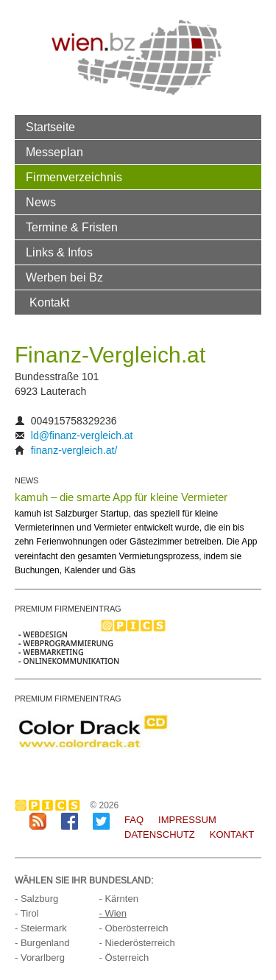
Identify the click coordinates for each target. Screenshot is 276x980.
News (41, 202)
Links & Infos (59, 252)
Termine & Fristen (72, 227)
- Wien (113, 913)
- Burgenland (42, 943)
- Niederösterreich (137, 943)
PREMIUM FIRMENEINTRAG (68, 609)
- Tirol (27, 913)
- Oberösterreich (133, 928)
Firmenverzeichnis (74, 177)
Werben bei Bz (64, 277)
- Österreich (124, 958)
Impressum (187, 820)
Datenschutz (160, 834)
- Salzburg (36, 899)
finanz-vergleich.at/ (74, 450)
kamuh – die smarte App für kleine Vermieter (121, 497)
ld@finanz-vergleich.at (82, 435)
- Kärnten (118, 899)
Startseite (50, 127)
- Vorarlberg (40, 958)
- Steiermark (41, 928)
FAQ (134, 820)
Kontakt (49, 302)
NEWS (26, 480)
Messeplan (54, 152)
